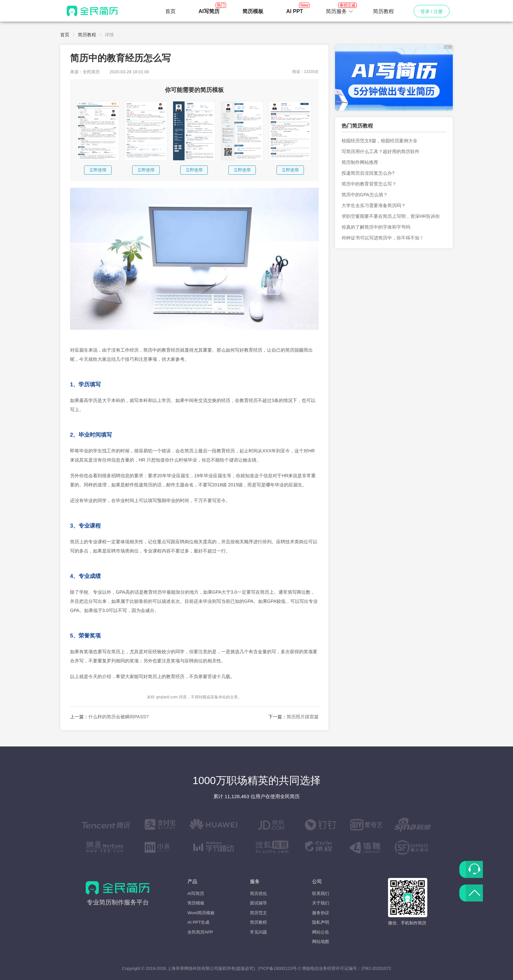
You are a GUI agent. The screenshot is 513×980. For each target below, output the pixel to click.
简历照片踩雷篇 (303, 717)
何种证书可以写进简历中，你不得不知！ (383, 238)
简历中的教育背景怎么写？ (369, 184)
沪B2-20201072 (376, 968)
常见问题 (258, 932)
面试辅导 (258, 903)
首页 (170, 11)
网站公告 (321, 932)
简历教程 (383, 11)
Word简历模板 (201, 913)
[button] (340, 11)
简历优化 (258, 893)
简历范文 (258, 913)
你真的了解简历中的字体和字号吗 (376, 227)
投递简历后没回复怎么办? (368, 173)
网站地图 (321, 942)
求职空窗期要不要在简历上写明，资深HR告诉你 (391, 216)
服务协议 (321, 913)
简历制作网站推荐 (360, 162)
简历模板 (196, 903)
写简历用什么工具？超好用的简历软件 (380, 151)
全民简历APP (200, 932)
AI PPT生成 (198, 922)
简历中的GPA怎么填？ (365, 195)
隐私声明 (321, 922)
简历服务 (340, 9)
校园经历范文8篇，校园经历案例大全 (380, 141)
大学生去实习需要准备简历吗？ (374, 205)
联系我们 (321, 893)
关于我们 (321, 903)
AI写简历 (196, 893)
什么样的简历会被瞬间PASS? (118, 717)
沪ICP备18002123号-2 (279, 968)
